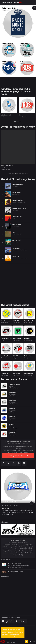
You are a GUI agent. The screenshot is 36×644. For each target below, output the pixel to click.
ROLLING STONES (18, 184)
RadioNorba (12, 416)
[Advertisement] (18, 283)
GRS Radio (27, 338)
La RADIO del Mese (9, 502)
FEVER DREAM (17, 192)
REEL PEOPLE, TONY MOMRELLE (19, 250)
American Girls (17, 224)
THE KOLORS (15, 186)
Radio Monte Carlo (9, 8)
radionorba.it (12, 420)
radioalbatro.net (13, 404)
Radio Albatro (13, 400)
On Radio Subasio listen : (15, 567)
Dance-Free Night (17, 200)
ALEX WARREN (16, 194)
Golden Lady (16, 248)
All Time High (16, 240)
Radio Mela (24, 44)
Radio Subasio (7, 62)
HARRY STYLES (16, 226)
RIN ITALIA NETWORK (7, 338)
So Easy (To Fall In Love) (19, 208)
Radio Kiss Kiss (7, 44)
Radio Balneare (29, 373)
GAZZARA (14, 218)
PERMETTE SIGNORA (7, 166)
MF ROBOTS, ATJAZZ (17, 234)
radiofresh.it (12, 412)
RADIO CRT (16, 321)
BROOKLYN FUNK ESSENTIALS (19, 202)
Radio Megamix (17, 338)
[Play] (26, 642)
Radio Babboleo (5, 321)
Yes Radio (11, 424)
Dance (2, 117)
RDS (22, 62)
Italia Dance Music (6, 115)
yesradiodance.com (14, 428)
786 (16, 506)
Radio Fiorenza (5, 373)
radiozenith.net (13, 436)
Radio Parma (16, 373)
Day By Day (16, 256)
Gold (14, 232)
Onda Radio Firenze (5, 170)
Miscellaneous (6, 10)
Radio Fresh (12, 408)
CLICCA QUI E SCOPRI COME (18, 456)
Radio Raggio (5, 356)
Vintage (22, 46)
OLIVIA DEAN (15, 210)
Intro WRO (9, 641)
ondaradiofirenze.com (14, 388)
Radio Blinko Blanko (30, 321)
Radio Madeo (12, 392)
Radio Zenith (12, 432)
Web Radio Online (11, 643)
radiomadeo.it (12, 396)
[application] (18, 642)
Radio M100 (28, 356)
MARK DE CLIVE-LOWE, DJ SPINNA (20, 258)
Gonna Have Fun (17, 216)
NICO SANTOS (15, 242)
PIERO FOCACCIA (5, 168)
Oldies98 (15, 356)
